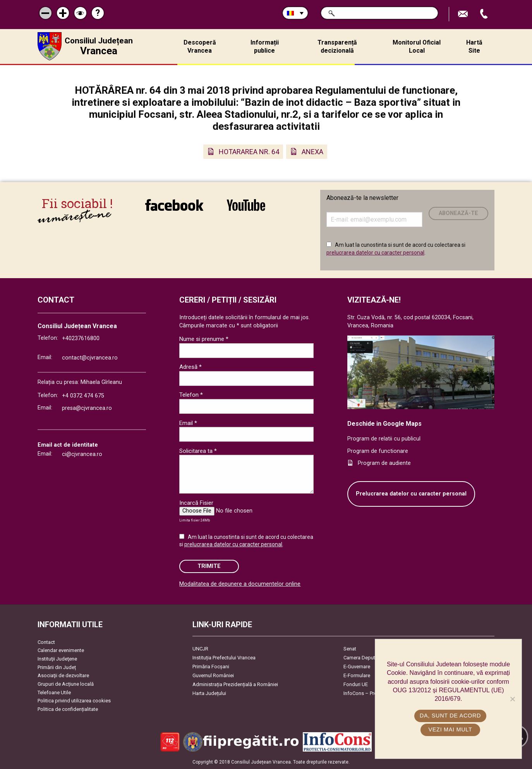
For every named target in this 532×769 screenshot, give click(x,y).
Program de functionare (378, 451)
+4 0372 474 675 (83, 396)
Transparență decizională (337, 46)
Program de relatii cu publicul (384, 439)
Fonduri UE (356, 684)
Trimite (209, 566)
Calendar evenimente (61, 650)
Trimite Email (464, 14)
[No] (512, 699)
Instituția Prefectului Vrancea (224, 658)
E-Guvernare (357, 667)
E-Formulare (357, 675)
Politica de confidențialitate (68, 709)
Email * (188, 423)
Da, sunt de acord (450, 716)
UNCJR (200, 649)
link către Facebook (174, 205)
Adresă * (190, 367)
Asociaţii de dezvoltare (63, 675)
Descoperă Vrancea (200, 46)
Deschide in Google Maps (384, 424)
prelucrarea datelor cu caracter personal (375, 253)
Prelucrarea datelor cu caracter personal (411, 494)
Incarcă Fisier (196, 503)
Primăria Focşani (211, 667)
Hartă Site (474, 46)
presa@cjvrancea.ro (87, 408)
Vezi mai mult (450, 729)
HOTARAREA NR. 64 (249, 152)
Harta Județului (209, 693)
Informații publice (265, 46)
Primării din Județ (57, 667)
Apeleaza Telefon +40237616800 (485, 14)
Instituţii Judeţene (57, 659)
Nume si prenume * (204, 339)
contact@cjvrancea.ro (90, 358)
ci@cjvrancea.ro (82, 454)
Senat (350, 649)
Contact (46, 642)
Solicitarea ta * (198, 451)
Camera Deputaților (365, 658)
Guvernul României (213, 675)
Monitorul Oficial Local (417, 46)
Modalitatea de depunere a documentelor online (240, 584)
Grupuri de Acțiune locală (66, 684)
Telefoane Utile (54, 692)
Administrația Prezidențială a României (235, 684)
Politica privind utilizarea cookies (74, 701)
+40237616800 (81, 338)
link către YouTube (246, 205)
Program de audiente (384, 463)
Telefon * (191, 395)
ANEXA (312, 152)
